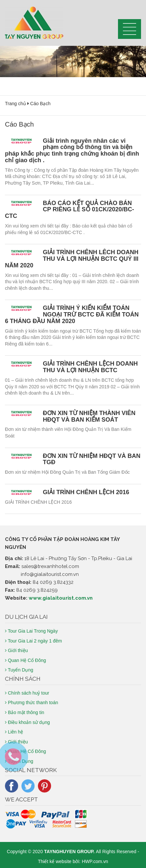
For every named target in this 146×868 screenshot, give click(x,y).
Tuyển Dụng (19, 670)
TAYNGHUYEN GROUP (69, 852)
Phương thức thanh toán (31, 703)
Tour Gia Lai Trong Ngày (31, 631)
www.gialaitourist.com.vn (61, 598)
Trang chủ (15, 104)
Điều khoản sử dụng (27, 722)
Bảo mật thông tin (25, 712)
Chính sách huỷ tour (27, 693)
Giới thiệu (16, 650)
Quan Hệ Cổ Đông (26, 660)
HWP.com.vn (95, 861)
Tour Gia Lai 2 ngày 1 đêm (33, 641)
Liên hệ (14, 732)
